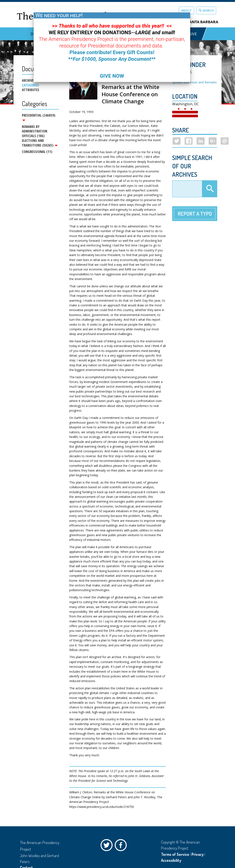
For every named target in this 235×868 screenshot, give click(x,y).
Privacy (197, 854)
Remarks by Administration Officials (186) (35, 131)
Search (206, 10)
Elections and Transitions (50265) (40, 143)
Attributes (31, 90)
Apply (209, 189)
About (186, 10)
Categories (30, 85)
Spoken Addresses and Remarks (194, 82)
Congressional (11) (37, 152)
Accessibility (171, 860)
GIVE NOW (112, 76)
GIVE (193, 34)
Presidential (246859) (39, 117)
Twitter (108, 846)
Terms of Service (175, 854)
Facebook (122, 846)
